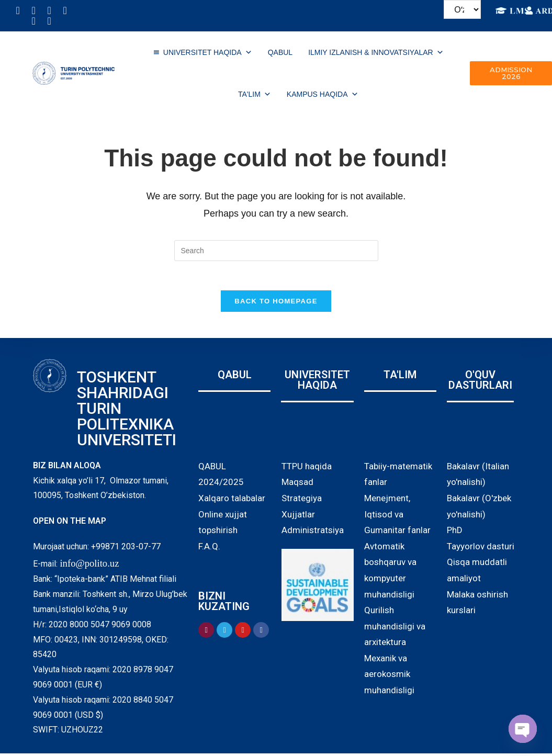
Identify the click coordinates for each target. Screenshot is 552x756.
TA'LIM (255, 94)
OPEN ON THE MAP (70, 523)
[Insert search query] (276, 251)
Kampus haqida (323, 94)
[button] (511, 73)
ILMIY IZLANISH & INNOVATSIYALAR (376, 52)
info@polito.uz (89, 565)
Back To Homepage (276, 303)
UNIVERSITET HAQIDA (208, 52)
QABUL (280, 52)
